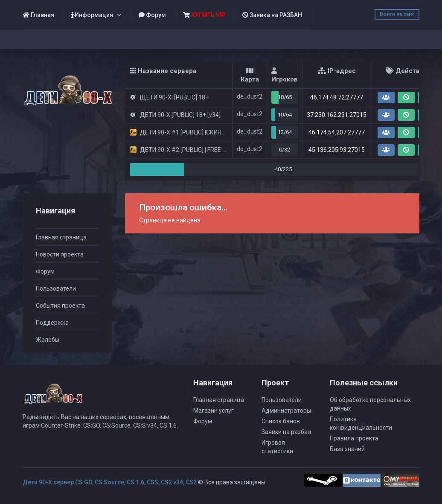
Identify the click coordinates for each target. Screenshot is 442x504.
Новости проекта (60, 254)
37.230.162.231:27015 (337, 115)
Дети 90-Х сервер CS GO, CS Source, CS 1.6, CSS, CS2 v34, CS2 (110, 482)
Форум (152, 15)
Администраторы (286, 411)
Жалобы (48, 340)
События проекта (60, 306)
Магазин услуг (214, 411)
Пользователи (56, 288)
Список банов (281, 421)
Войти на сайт (397, 14)
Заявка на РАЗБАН (272, 15)
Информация (92, 15)
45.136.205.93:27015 (337, 150)
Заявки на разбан (286, 432)
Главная (38, 15)
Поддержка (52, 323)
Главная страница (61, 237)
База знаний (347, 449)
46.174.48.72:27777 (337, 97)
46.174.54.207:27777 (337, 132)
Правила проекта (354, 438)
